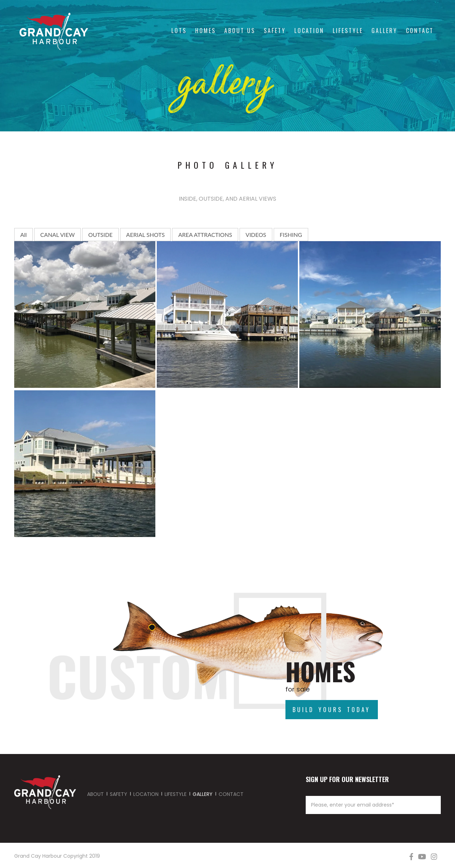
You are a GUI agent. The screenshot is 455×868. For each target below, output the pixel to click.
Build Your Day (216, 656)
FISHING (291, 235)
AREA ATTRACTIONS (205, 235)
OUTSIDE (100, 235)
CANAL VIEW (57, 235)
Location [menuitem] (309, 31)
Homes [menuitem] (205, 31)
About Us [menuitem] (240, 31)
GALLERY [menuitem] (203, 794)
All (23, 235)
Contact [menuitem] (420, 31)
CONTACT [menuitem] (231, 794)
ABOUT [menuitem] (95, 794)
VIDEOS (256, 235)
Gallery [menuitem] (384, 31)
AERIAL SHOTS (146, 235)
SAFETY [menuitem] (119, 794)
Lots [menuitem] (179, 31)
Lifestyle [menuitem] (348, 31)
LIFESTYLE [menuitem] (176, 794)
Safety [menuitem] (275, 31)
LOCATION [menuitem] (146, 794)
